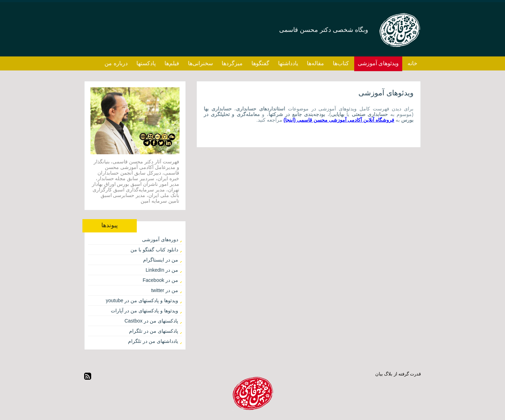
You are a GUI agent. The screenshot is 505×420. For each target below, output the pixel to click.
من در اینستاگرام (161, 260)
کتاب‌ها (341, 63)
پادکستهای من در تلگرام (154, 331)
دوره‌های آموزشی (160, 239)
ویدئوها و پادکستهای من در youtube (142, 300)
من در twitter (165, 290)
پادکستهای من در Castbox (151, 321)
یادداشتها (288, 63)
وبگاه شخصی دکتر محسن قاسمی (324, 30)
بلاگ (388, 374)
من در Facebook (160, 280)
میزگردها (232, 63)
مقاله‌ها (315, 63)
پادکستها (146, 63)
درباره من (116, 63)
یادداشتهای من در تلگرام (153, 341)
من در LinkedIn (162, 270)
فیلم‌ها (172, 63)
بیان (379, 374)
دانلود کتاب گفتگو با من (154, 250)
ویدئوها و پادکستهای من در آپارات (144, 311)
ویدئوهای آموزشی (378, 63)
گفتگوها (260, 63)
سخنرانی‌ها (200, 63)
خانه (412, 63)
